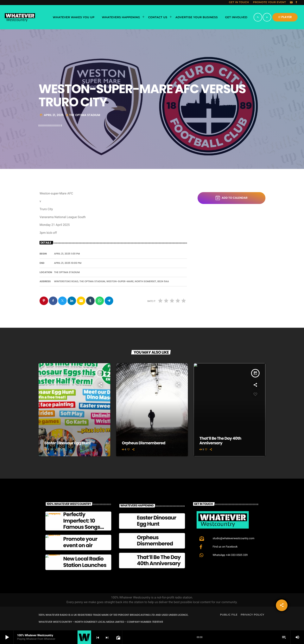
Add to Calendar (231, 198)
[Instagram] (291, 3)
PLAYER (285, 17)
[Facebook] (296, 3)
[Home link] (20, 17)
